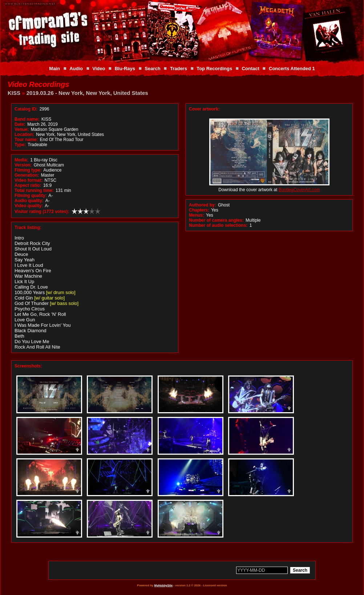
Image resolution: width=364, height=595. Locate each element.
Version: (23, 165)
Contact (250, 69)
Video (99, 69)
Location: (24, 134)
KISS (14, 93)
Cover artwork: (204, 109)
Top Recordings (214, 69)
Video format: (29, 180)
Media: (21, 160)
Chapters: (199, 210)
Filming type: (28, 170)
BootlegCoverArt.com (299, 190)
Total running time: (34, 190)
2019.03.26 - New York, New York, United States (87, 93)
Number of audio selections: (218, 225)
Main (54, 69)
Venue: (22, 129)
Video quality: (29, 206)
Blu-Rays (125, 69)
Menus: (197, 215)
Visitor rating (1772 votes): (42, 212)
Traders (179, 69)
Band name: (27, 119)
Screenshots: (28, 366)
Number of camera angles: (216, 220)
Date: (20, 124)
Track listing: (28, 228)
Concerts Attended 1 (292, 69)
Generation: (27, 175)
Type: (20, 145)
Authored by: (203, 205)
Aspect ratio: (28, 185)
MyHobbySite (163, 585)
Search (152, 69)
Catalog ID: (26, 109)
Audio (76, 69)
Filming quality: (31, 196)
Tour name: (26, 140)
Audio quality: (29, 201)
